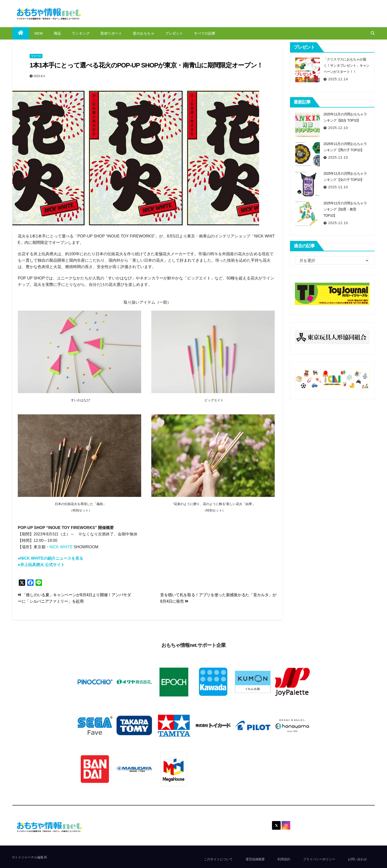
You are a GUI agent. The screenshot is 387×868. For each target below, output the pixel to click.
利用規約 (284, 859)
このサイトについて (218, 859)
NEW (39, 33)
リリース (36, 56)
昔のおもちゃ (144, 33)
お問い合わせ (357, 859)
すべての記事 (205, 33)
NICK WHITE (61, 547)
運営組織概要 (255, 859)
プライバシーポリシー (319, 859)
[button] (373, 33)
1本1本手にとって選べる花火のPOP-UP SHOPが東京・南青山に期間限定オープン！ (146, 65)
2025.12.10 (338, 128)
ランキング (81, 33)
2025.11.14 (338, 79)
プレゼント (174, 33)
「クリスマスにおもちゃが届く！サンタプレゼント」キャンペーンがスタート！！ (347, 65)
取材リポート (111, 33)
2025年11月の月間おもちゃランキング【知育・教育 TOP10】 (345, 209)
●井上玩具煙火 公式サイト (41, 565)
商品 (57, 33)
